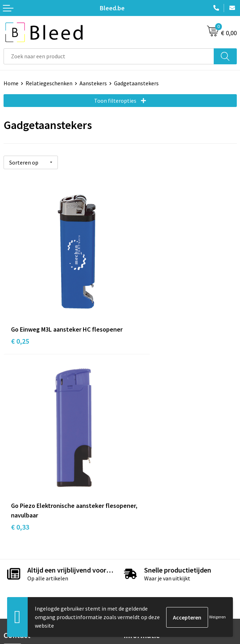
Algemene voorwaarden (152, 551)
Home (11, 83)
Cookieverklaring (144, 562)
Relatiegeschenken (49, 83)
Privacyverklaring (145, 573)
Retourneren (19, 584)
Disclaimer (137, 584)
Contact (13, 551)
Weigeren (217, 617)
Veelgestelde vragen (148, 452)
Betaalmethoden (24, 573)
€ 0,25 (20, 319)
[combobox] (109, 56)
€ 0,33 (137, 319)
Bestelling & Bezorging (32, 562)
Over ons (134, 441)
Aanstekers (93, 83)
